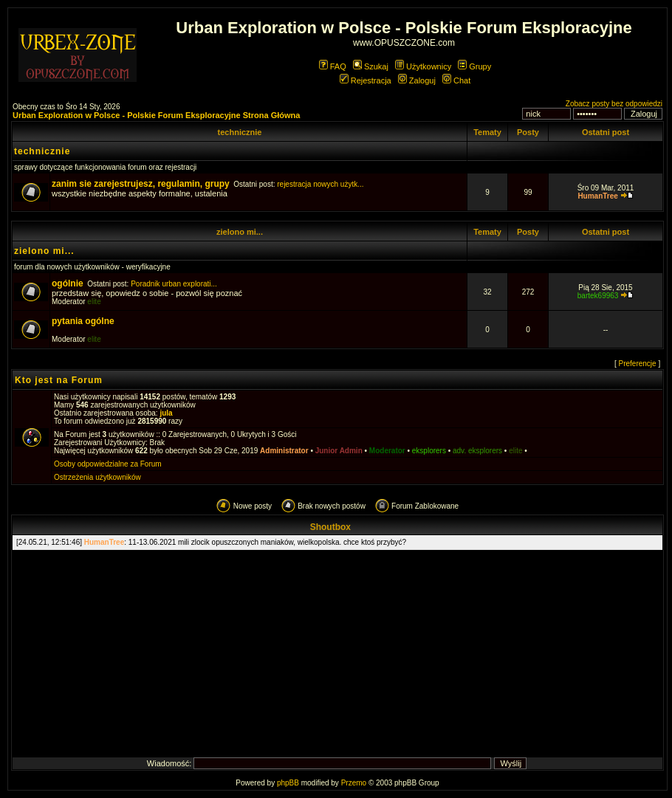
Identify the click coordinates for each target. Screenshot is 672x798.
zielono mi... (240, 232)
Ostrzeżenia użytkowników (97, 477)
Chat (456, 80)
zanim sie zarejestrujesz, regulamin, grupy (141, 184)
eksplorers (429, 451)
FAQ (333, 66)
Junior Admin (339, 451)
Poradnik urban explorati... (174, 284)
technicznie (239, 132)
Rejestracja (366, 80)
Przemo (354, 783)
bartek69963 (598, 296)
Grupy (474, 66)
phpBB (288, 783)
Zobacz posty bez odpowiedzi (614, 104)
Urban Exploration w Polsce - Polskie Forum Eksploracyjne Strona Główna (156, 115)
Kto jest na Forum (59, 380)
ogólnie (68, 283)
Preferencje (638, 364)
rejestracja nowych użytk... (320, 184)
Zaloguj (417, 80)
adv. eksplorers (477, 451)
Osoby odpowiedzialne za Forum (108, 464)
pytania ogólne (83, 321)
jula (166, 413)
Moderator (387, 451)
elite (94, 302)
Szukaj (371, 66)
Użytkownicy (423, 66)
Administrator (284, 451)
